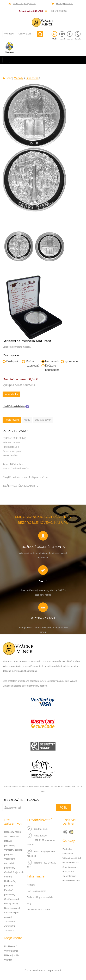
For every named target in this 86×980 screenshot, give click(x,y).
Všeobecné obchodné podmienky (10, 863)
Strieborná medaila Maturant (27, 341)
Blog (29, 903)
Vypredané (69, 361)
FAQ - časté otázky (36, 891)
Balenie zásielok (12, 908)
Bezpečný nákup (13, 832)
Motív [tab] (27, 420)
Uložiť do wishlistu (14, 406)
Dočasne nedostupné (51, 368)
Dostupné (10, 361)
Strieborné (32, 78)
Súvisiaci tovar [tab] (43, 420)
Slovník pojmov (70, 867)
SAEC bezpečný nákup (25, 4)
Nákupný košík (12, 955)
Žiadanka (67, 849)
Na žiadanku (51, 361)
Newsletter (68, 854)
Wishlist (8, 960)
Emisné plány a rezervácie (40, 897)
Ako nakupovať (12, 836)
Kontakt (31, 885)
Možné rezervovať (30, 363)
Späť (7, 78)
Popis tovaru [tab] (12, 420)
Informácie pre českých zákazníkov (11, 917)
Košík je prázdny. (64, 4)
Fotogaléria (68, 872)
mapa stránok (54, 971)
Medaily (19, 78)
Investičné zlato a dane (38, 910)
